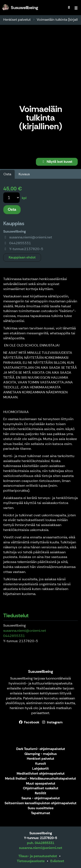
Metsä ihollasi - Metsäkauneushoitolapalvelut (40, 779)
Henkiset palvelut (17, 20)
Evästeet (57, 861)
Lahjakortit (40, 769)
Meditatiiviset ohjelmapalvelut (41, 774)
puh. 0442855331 (41, 843)
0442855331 (14, 636)
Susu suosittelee (41, 808)
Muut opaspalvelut (41, 784)
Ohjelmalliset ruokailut (41, 788)
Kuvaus (24, 174)
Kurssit (41, 764)
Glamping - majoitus (41, 754)
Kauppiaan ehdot (22, 257)
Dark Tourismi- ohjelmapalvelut (41, 749)
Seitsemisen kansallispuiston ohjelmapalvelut (40, 803)
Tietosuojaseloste (31, 861)
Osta (7, 174)
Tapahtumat (40, 813)
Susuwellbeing (40, 672)
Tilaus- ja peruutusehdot (38, 856)
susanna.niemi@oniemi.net (25, 631)
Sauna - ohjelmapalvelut (41, 798)
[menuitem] (69, 8)
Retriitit (40, 793)
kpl (24, 198)
